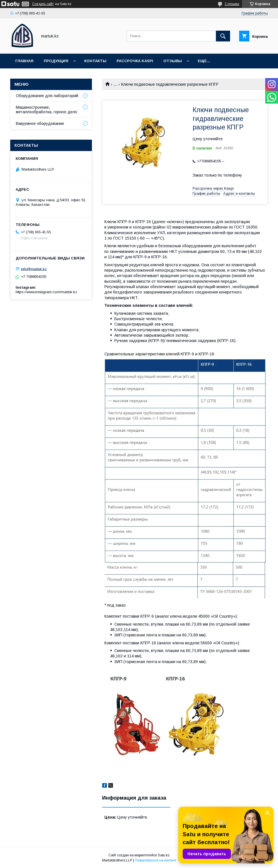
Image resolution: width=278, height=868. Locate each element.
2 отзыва (232, 4)
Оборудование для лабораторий (47, 96)
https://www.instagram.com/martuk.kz (46, 292)
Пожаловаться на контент (155, 860)
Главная (24, 61)
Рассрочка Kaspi (135, 61)
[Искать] (223, 36)
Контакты (95, 61)
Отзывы (173, 61)
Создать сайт (43, 4)
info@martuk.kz (34, 269)
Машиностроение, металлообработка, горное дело (47, 110)
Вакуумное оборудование (40, 123)
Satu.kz (164, 855)
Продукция (56, 61)
